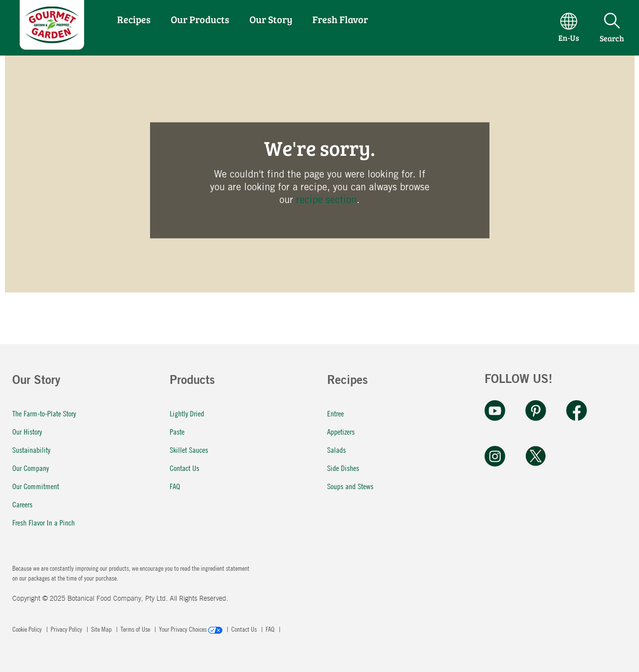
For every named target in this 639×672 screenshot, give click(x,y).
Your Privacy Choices (191, 629)
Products (192, 381)
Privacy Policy (67, 629)
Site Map (102, 629)
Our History (27, 431)
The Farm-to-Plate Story (44, 413)
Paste (177, 431)
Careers (22, 504)
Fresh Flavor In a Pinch (44, 522)
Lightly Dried (187, 413)
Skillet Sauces (189, 450)
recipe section (326, 199)
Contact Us (184, 468)
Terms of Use (136, 629)
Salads (336, 450)
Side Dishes (343, 468)
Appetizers (341, 431)
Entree (335, 413)
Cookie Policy (28, 629)
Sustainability (31, 450)
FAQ (175, 486)
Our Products (200, 19)
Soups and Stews (350, 486)
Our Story (271, 19)
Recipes (134, 19)
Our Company (30, 468)
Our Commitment (36, 486)
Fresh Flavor (340, 19)
